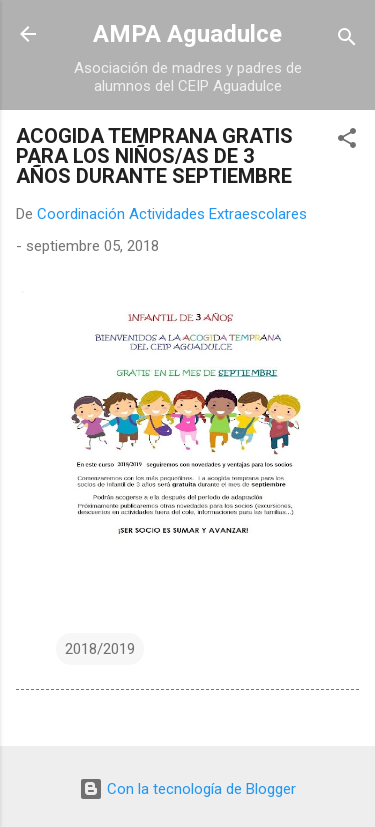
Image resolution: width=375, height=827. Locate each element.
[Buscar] (347, 40)
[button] (347, 141)
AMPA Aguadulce (187, 34)
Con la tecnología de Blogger (187, 789)
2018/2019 (100, 649)
